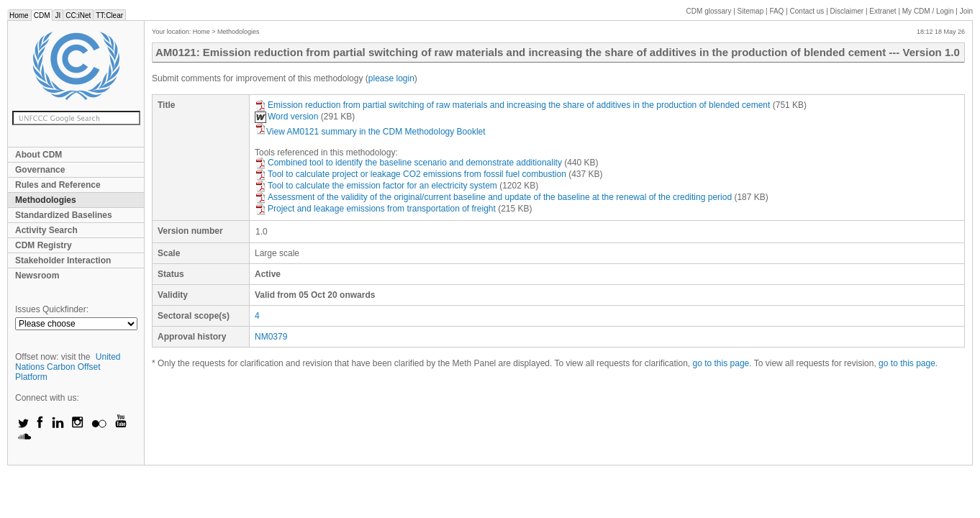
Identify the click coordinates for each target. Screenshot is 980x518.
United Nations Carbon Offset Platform (68, 367)
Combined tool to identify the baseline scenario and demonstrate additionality (408, 163)
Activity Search (46, 230)
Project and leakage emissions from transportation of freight (375, 209)
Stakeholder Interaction (63, 260)
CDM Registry (44, 245)
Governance (40, 170)
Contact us (807, 11)
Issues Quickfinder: (52, 309)
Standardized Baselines (64, 215)
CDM (42, 15)
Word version (286, 117)
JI (58, 15)
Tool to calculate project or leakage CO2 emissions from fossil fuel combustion (410, 174)
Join (966, 11)
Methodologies (46, 200)
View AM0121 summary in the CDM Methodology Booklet (370, 132)
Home (19, 15)
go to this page (721, 363)
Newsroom (37, 276)
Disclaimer (847, 11)
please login (391, 78)
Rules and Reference (58, 185)
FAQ (776, 11)
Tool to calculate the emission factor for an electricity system (376, 186)
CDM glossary (709, 11)
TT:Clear (109, 15)
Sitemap (751, 11)
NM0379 (271, 337)
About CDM (38, 155)
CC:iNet (78, 15)
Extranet (883, 11)
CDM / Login (929, 11)
